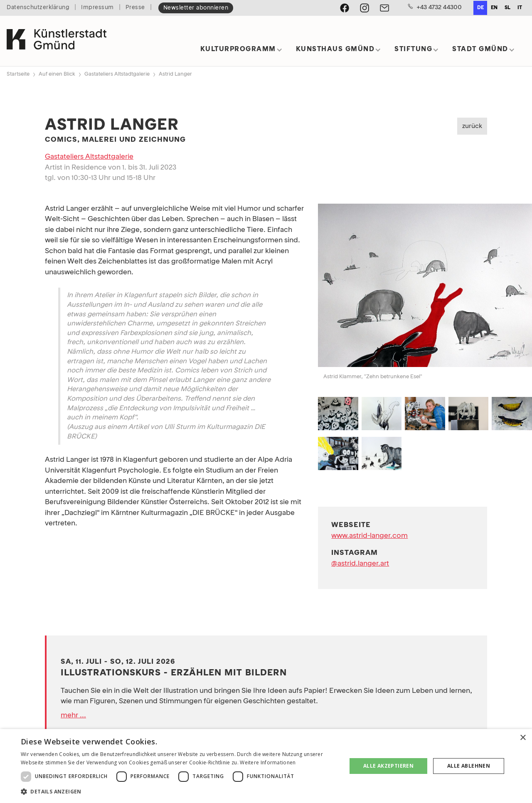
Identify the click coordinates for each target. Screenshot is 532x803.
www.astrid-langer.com (369, 536)
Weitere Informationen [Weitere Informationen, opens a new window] (268, 762)
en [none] (494, 8)
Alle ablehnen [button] (469, 766)
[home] (57, 41)
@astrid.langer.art (360, 564)
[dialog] (266, 766)
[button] (241, 52)
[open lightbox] (425, 287)
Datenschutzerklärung (38, 8)
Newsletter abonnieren (196, 8)
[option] (494, 8)
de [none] (480, 8)
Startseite (18, 74)
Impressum (97, 8)
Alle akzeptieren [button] (388, 766)
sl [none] (507, 8)
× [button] (523, 738)
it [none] (520, 8)
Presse (135, 8)
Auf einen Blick (57, 74)
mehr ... (73, 716)
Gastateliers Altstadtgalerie (117, 74)
